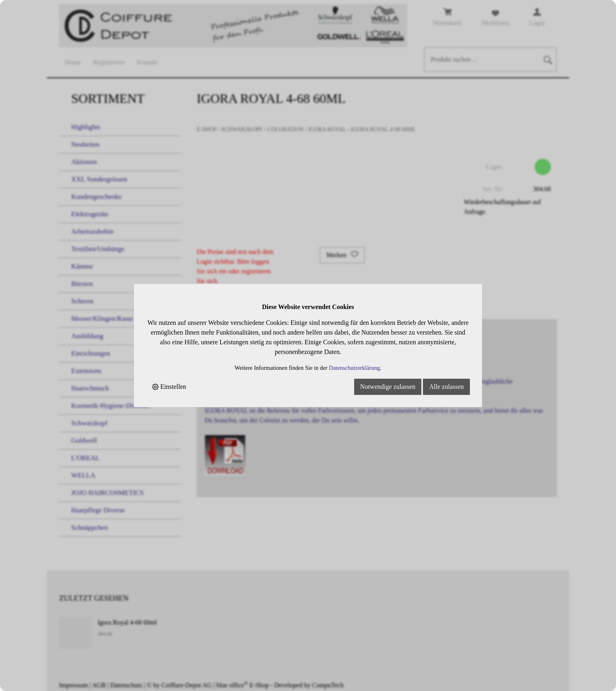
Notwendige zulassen (388, 387)
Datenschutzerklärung (355, 368)
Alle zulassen (446, 387)
